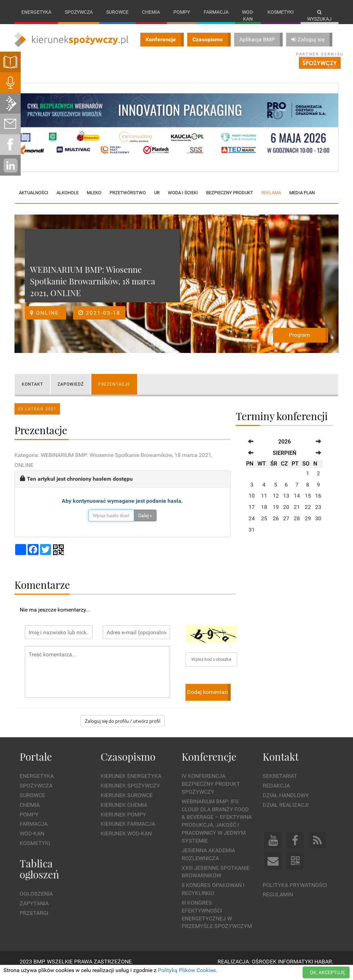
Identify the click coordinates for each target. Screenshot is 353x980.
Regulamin (278, 902)
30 (318, 526)
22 (308, 514)
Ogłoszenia (36, 901)
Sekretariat (280, 783)
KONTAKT (32, 391)
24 (252, 526)
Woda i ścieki (183, 200)
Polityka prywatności (295, 892)
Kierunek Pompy (123, 821)
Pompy (182, 12)
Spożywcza (79, 12)
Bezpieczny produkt (230, 200)
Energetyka (36, 12)
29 (308, 526)
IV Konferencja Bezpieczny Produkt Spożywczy (211, 791)
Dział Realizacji (286, 812)
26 (276, 526)
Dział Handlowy (286, 802)
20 (286, 514)
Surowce (117, 12)
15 (308, 503)
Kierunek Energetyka (131, 783)
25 (264, 526)
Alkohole (68, 200)
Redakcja (276, 793)
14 (297, 503)
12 (276, 503)
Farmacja (216, 12)
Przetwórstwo (128, 200)
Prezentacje (114, 391)
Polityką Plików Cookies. (188, 970)
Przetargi (34, 920)
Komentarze (42, 592)
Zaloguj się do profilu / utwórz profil (123, 728)
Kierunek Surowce (127, 802)
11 (264, 503)
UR (157, 200)
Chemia (151, 12)
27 (286, 526)
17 (252, 514)
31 (252, 537)
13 (286, 503)
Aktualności (34, 200)
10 (252, 503)
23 (318, 514)
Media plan (302, 200)
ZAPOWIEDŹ (71, 391)
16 (318, 503)
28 (297, 526)
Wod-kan (248, 15)
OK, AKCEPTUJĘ (327, 972)
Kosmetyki (281, 12)
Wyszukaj (319, 16)
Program (299, 342)
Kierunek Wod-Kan (126, 841)
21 (297, 514)
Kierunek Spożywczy (130, 793)
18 (264, 514)
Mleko (94, 200)
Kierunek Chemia (124, 812)
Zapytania (34, 911)
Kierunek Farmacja (128, 831)
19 (276, 514)
